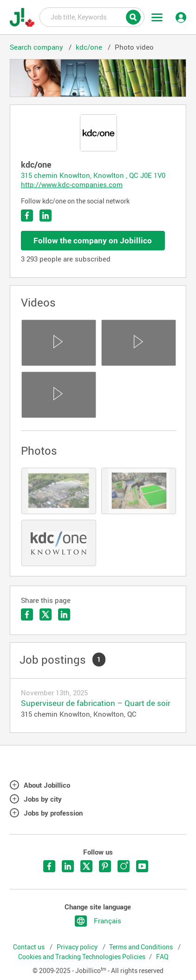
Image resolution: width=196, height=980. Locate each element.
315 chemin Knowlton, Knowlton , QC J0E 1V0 (93, 175)
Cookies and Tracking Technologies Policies (82, 957)
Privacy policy (78, 947)
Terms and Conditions (142, 947)
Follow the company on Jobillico (93, 240)
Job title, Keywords (92, 17)
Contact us (29, 947)
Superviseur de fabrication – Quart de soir (96, 703)
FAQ (162, 957)
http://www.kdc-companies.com (72, 184)
